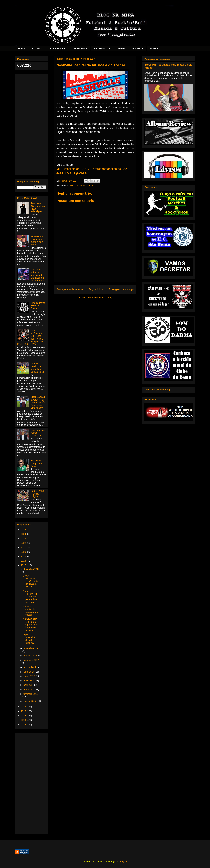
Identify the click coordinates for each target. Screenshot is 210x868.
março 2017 (30, 690)
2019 (24, 556)
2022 (24, 543)
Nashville (93, 185)
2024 (24, 534)
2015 (24, 711)
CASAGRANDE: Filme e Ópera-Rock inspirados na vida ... (30, 625)
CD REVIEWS (80, 48)
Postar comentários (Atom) (99, 298)
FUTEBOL (37, 48)
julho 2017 (29, 672)
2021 (24, 547)
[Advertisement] (32, 124)
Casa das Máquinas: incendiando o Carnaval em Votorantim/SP (38, 275)
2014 (24, 716)
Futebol (78, 185)
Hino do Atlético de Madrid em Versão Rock (37, 368)
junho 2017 (29, 676)
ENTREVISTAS (102, 48)
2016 (24, 707)
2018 (24, 561)
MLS (85, 185)
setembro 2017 (31, 660)
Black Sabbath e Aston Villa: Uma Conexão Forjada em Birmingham (38, 402)
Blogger (123, 862)
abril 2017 (29, 685)
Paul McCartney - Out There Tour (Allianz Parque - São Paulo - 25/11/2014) (31, 337)
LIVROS (121, 48)
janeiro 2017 (30, 701)
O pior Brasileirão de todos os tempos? (30, 639)
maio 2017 (29, 681)
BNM (71, 185)
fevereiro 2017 (31, 694)
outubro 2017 (30, 656)
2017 (24, 565)
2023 (24, 539)
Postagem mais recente (70, 289)
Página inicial (96, 289)
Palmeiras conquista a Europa (37, 463)
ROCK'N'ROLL (58, 48)
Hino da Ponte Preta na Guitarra (38, 306)
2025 (24, 530)
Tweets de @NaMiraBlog (157, 390)
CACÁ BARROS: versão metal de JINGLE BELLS (31, 581)
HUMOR (154, 48)
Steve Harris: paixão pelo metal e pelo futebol (37, 241)
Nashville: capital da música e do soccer (30, 611)
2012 (24, 725)
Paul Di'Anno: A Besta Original (38, 494)
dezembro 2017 (31, 569)
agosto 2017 (30, 667)
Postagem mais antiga (121, 289)
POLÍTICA (138, 48)
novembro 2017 (31, 648)
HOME (22, 48)
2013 (24, 720)
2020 (24, 552)
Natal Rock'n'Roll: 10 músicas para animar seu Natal (30, 597)
